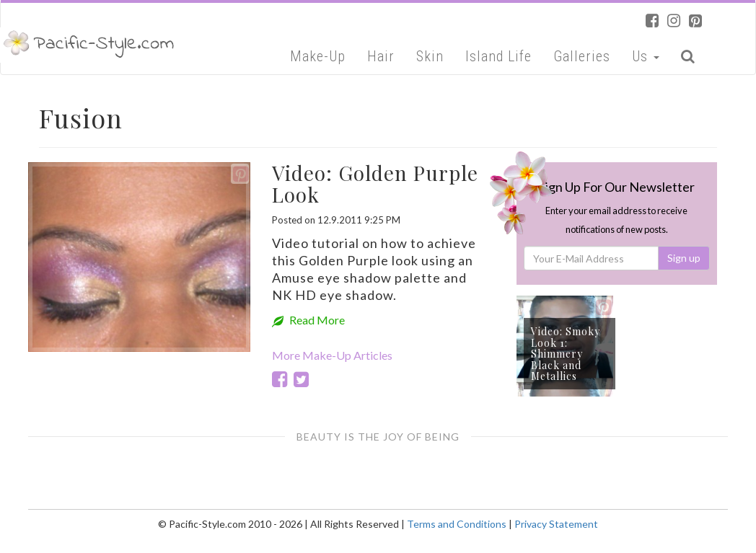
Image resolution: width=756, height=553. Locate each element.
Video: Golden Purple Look (375, 184)
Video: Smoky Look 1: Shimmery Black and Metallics (566, 354)
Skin (430, 56)
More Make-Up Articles (332, 355)
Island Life (498, 56)
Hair (381, 56)
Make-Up (318, 56)
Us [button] (646, 56)
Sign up (684, 258)
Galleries (582, 56)
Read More (308, 320)
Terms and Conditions (457, 524)
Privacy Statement (556, 524)
